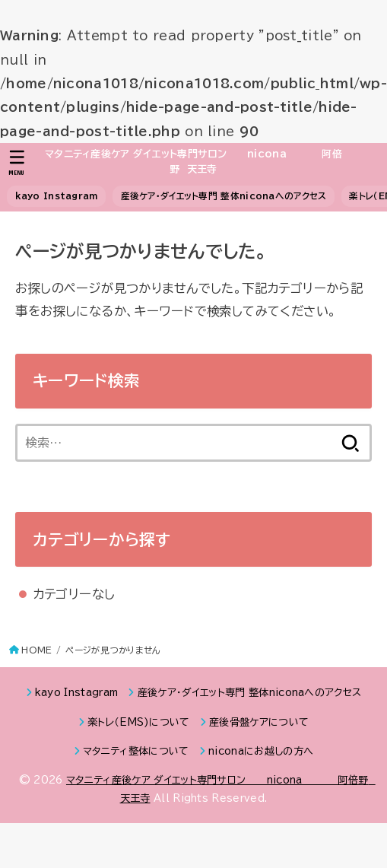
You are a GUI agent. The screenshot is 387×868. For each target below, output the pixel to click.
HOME (36, 650)
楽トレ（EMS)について (139, 722)
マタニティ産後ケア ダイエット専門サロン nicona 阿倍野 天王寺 (193, 162)
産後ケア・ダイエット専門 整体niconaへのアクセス (224, 196)
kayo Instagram (57, 196)
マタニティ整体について (136, 751)
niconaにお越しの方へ (261, 751)
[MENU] (17, 163)
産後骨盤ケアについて (259, 722)
